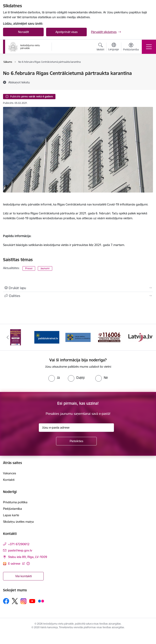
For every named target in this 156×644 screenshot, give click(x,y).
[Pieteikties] (76, 441)
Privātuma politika (15, 502)
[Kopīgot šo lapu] (78, 296)
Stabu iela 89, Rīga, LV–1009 (28, 557)
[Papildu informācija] (28, 564)
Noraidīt (23, 32)
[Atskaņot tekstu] (19, 82)
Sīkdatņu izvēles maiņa (18, 522)
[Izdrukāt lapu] (78, 288)
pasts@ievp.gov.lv (20, 550)
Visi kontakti (23, 576)
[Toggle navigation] (149, 47)
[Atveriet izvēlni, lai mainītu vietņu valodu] (114, 47)
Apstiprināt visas (67, 32)
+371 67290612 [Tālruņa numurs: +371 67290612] (19, 544)
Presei (29, 268)
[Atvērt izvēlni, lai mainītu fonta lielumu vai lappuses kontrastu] (131, 47)
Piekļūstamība (12, 509)
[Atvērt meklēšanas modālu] (100, 47)
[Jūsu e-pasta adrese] (76, 428)
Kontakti (9, 480)
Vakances (10, 473)
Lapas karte (11, 515)
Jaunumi (45, 268)
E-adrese (15, 564)
